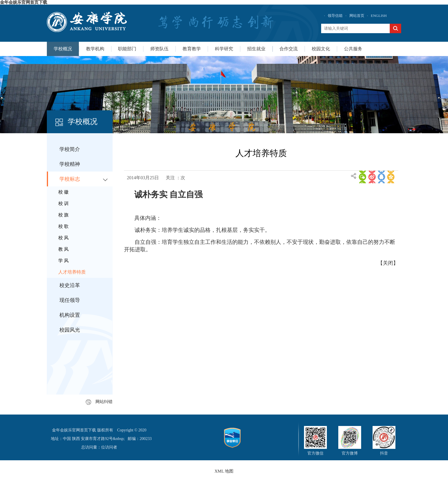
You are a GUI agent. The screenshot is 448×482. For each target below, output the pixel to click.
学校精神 (70, 164)
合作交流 (289, 49)
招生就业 (256, 49)
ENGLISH (379, 16)
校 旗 (63, 215)
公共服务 (353, 49)
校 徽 (63, 192)
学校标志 (70, 179)
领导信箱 (335, 16)
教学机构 (95, 49)
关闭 (388, 263)
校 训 (63, 203)
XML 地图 (224, 471)
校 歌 (63, 226)
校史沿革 (70, 285)
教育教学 (192, 49)
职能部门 (127, 49)
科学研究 (224, 49)
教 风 (63, 249)
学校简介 (70, 149)
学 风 (63, 261)
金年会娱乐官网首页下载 (24, 2)
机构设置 (70, 315)
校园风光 (70, 330)
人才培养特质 (72, 272)
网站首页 (357, 16)
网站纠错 (99, 402)
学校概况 (63, 49)
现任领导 (70, 300)
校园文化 (321, 49)
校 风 (63, 238)
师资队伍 (159, 49)
